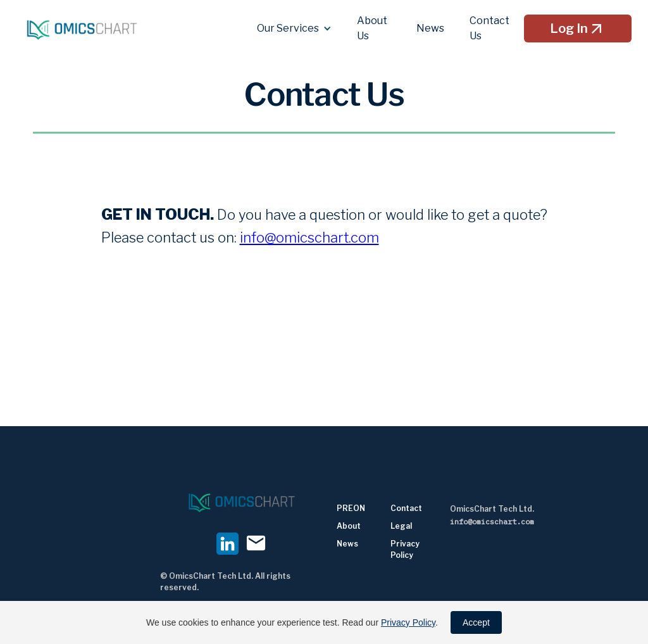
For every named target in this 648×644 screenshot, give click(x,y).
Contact (406, 508)
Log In (578, 28)
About (349, 526)
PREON (351, 508)
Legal (401, 526)
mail (256, 543)
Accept (476, 622)
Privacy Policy (408, 622)
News (347, 544)
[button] (294, 28)
